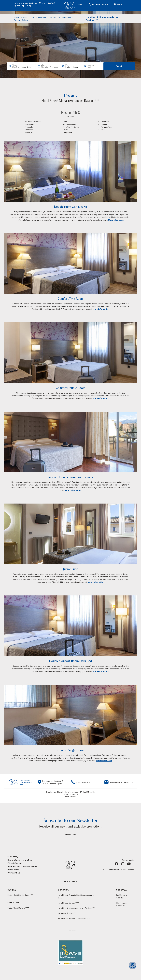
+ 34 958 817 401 (84, 782)
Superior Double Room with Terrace (71, 477)
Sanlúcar (13, 903)
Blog (29, 6)
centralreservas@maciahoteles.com (120, 870)
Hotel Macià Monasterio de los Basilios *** (76, 908)
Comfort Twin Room (71, 299)
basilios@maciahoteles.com (121, 782)
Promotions (55, 17)
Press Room (13, 870)
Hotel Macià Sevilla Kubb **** (20, 895)
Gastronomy (68, 17)
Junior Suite (71, 569)
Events (17, 20)
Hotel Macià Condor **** (68, 903)
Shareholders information (20, 860)
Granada (63, 890)
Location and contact (39, 17)
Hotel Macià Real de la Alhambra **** (74, 919)
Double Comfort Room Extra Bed (70, 661)
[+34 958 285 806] (90, 5)
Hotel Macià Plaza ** (67, 913)
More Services (70, 797)
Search (119, 66)
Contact (51, 3)
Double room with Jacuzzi (70, 207)
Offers (42, 3)
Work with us (14, 873)
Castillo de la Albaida (122, 896)
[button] (72, 930)
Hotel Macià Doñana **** (18, 908)
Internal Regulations (70, 794)
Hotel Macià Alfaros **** (121, 904)
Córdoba (121, 890)
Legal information (72, 930)
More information (116, 220)
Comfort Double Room (70, 388)
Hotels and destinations (25, 3)
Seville (12, 890)
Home (16, 17)
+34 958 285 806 (100, 5)
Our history (13, 857)
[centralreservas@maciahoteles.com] (104, 870)
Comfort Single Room (71, 750)
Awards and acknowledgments (22, 866)
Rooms (24, 17)
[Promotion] (93, 67)
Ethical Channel (15, 863)
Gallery (25, 20)
